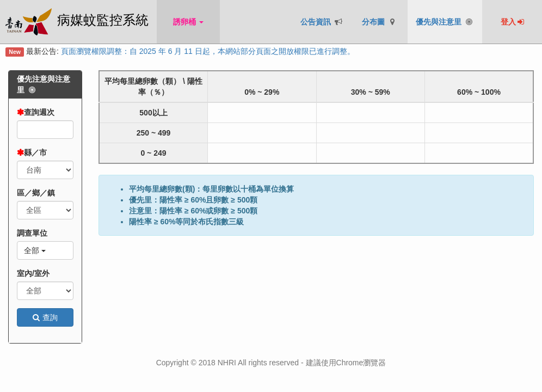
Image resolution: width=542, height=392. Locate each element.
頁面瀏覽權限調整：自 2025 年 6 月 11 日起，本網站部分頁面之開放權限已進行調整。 (208, 51)
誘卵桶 (188, 22)
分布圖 (380, 22)
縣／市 (35, 152)
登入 (513, 22)
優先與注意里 (445, 22)
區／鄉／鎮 (36, 193)
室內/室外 (33, 273)
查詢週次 (39, 112)
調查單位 (32, 233)
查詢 (45, 317)
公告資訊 (322, 22)
